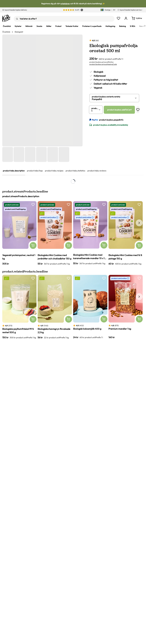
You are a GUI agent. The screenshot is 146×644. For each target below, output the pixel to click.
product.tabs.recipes (54, 171)
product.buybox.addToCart (119, 110)
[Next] (145, 26)
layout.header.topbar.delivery (15, 10)
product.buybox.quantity (95, 108)
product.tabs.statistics (75, 171)
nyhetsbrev (65, 4)
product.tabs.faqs (35, 171)
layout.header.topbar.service (130, 10)
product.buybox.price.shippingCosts (103, 64)
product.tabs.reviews (97, 171)
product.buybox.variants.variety (106, 97)
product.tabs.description (14, 171)
